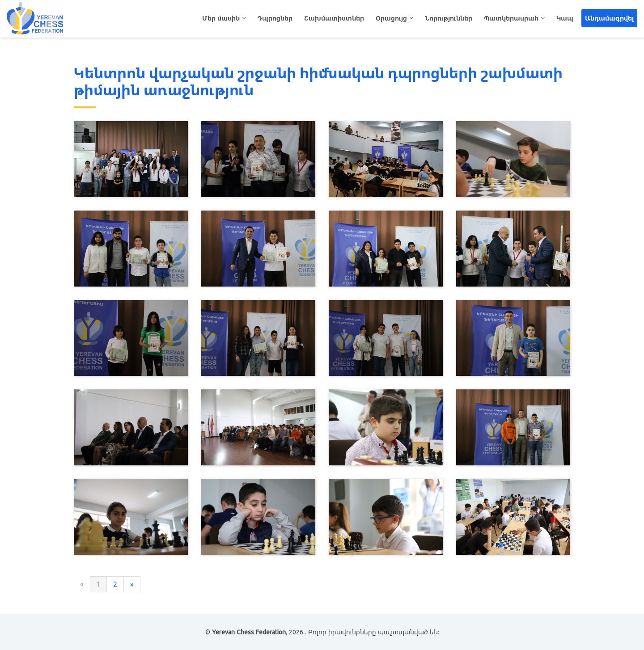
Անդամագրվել (609, 18)
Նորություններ (449, 18)
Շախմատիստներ (334, 18)
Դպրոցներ (275, 18)
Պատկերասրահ (511, 18)
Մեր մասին (221, 18)
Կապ (565, 18)
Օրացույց (391, 18)
